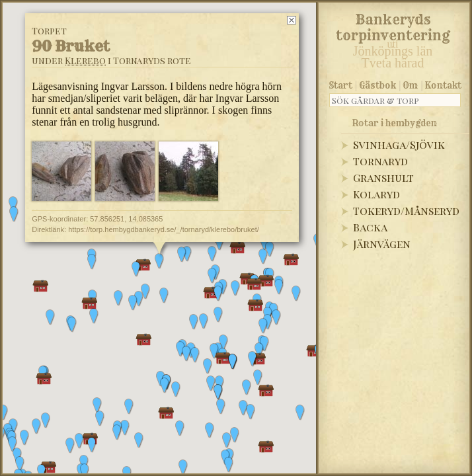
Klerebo (85, 60)
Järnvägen (382, 244)
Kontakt (443, 85)
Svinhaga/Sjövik (399, 144)
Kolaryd (376, 194)
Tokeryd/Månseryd (406, 211)
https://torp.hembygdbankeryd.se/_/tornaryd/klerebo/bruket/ (164, 229)
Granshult (383, 178)
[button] (20, 464)
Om (410, 85)
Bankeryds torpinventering (393, 25)
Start (341, 85)
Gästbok (377, 85)
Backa (370, 227)
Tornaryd (380, 161)
